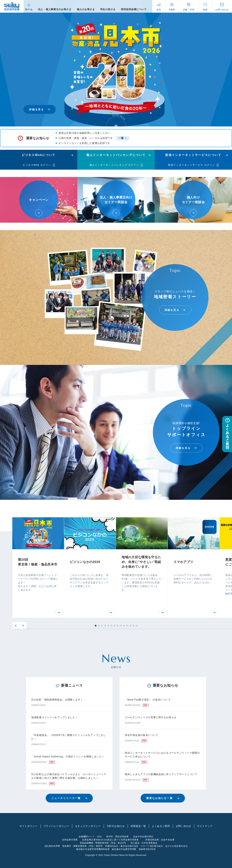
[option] (38, 568)
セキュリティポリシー (88, 826)
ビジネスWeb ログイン (37, 165)
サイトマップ (205, 826)
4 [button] (105, 626)
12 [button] (130, 626)
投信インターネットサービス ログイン (191, 165)
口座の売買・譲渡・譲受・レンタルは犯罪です (86, 138)
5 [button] (108, 626)
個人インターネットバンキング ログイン (114, 165)
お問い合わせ (183, 826)
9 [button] (121, 626)
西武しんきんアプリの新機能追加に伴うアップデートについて (161, 774)
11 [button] (127, 626)
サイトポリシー (29, 826)
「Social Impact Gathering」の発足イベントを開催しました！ (68, 756)
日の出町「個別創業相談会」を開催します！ (57, 700)
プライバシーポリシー (56, 826)
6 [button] (111, 626)
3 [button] (102, 626)
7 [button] (115, 626)
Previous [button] (16, 625)
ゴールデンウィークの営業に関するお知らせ (151, 717)
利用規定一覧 (138, 826)
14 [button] (137, 626)
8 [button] (118, 626)
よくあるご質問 (161, 826)
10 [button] (124, 626)
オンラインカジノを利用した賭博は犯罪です (84, 143)
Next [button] (23, 625)
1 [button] (96, 626)
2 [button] (99, 626)
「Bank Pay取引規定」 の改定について (148, 700)
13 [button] (134, 626)
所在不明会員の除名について (142, 735)
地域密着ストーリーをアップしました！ (55, 717)
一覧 (121, 138)
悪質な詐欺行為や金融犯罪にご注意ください (84, 133)
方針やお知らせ (116, 826)
